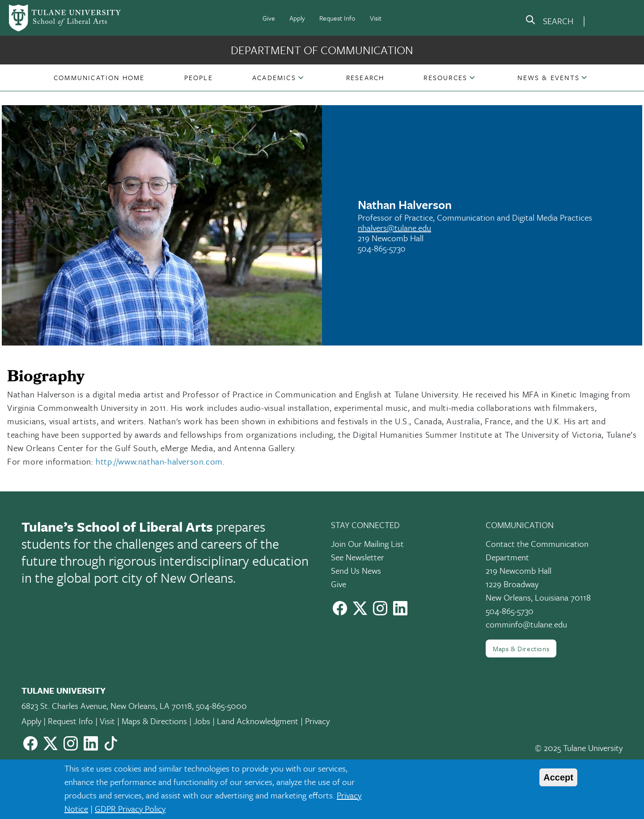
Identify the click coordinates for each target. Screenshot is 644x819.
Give (269, 18)
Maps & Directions (521, 648)
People (199, 77)
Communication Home (99, 77)
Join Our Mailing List (367, 544)
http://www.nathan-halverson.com (159, 461)
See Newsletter (358, 557)
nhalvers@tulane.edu (394, 228)
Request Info (337, 18)
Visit (376, 18)
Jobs (202, 721)
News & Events (549, 77)
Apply (297, 18)
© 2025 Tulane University (579, 748)
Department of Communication (322, 50)
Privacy (317, 721)
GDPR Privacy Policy (130, 808)
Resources (445, 77)
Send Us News (356, 570)
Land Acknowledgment (258, 721)
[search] (549, 21)
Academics (274, 77)
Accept (558, 777)
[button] (99, 77)
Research (365, 77)
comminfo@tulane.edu (526, 624)
